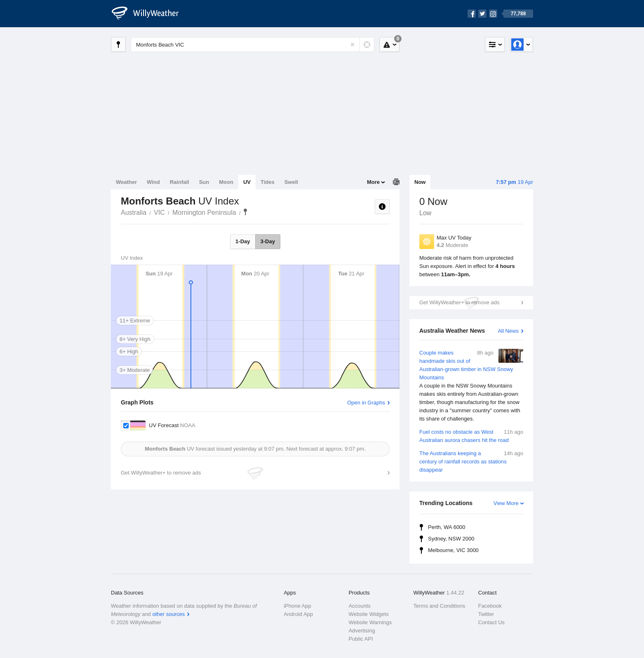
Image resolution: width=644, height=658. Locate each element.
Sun (204, 182)
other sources (168, 614)
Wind (153, 182)
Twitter (486, 614)
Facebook (490, 606)
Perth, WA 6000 (447, 527)
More (373, 182)
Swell (291, 182)
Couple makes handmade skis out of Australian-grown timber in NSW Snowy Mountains (471, 386)
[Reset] (353, 45)
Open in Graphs (366, 403)
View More (506, 503)
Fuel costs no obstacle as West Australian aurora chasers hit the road (471, 436)
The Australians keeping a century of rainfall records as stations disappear (471, 461)
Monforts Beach (245, 212)
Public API (361, 639)
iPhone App (297, 606)
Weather (126, 182)
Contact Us (491, 622)
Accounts (359, 606)
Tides (268, 182)
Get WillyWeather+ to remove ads (459, 302)
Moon (226, 182)
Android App (298, 614)
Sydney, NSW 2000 (451, 539)
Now (420, 182)
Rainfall (180, 182)
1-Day (243, 241)
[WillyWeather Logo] (150, 14)
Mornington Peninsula (204, 213)
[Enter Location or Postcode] (253, 45)
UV (247, 182)
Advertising (362, 631)
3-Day (268, 241)
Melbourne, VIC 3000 (453, 550)
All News (508, 331)
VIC (159, 213)
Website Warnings (370, 622)
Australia (134, 213)
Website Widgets (368, 614)
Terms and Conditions (440, 606)
